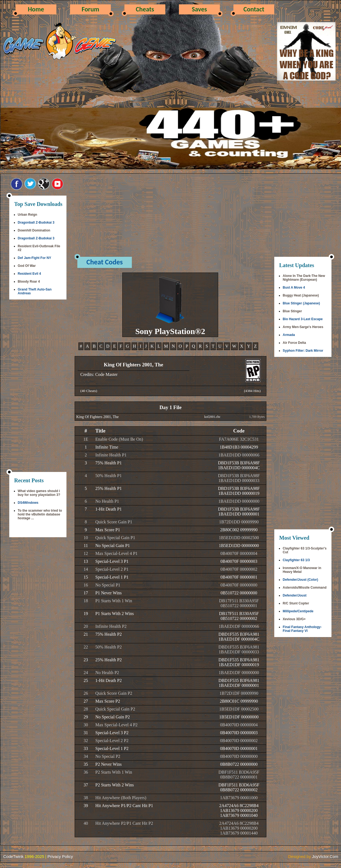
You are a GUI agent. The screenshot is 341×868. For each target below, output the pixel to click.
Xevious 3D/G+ (294, 619)
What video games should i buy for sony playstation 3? (39, 493)
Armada (289, 335)
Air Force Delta (294, 343)
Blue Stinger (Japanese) (301, 303)
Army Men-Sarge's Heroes (303, 327)
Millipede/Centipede (298, 611)
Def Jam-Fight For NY (34, 258)
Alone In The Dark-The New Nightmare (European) (304, 278)
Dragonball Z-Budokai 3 (36, 223)
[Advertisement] (38, 386)
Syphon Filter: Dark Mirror (303, 351)
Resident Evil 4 (29, 274)
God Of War (27, 266)
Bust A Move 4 (294, 288)
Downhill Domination (34, 230)
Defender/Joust (295, 595)
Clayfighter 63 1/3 (296, 560)
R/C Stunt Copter (296, 603)
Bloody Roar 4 (29, 282)
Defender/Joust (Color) (300, 580)
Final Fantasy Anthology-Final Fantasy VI (302, 629)
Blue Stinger (292, 311)
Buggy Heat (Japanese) (301, 295)
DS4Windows (28, 503)
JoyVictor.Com (325, 856)
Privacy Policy (60, 856)
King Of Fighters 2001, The (98, 417)
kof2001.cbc (212, 417)
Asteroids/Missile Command (305, 588)
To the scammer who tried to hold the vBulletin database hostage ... (40, 514)
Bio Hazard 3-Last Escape (303, 319)
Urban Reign (27, 215)
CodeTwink (13, 856)
